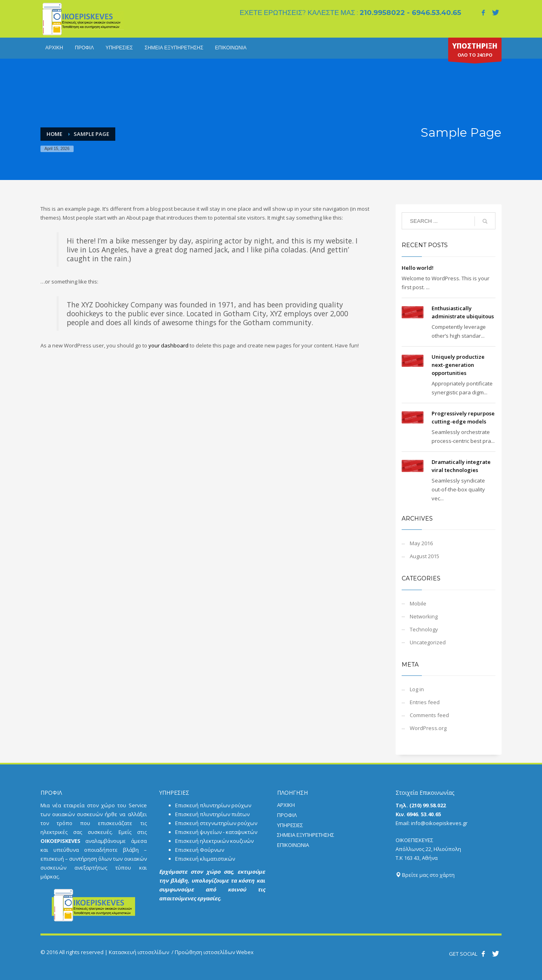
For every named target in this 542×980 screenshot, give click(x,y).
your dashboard (168, 345)
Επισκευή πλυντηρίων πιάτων (212, 814)
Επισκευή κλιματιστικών (205, 859)
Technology (424, 629)
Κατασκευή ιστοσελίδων (139, 952)
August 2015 (424, 556)
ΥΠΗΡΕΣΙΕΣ (290, 825)
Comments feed (429, 715)
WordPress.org (428, 728)
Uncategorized (428, 642)
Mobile (418, 603)
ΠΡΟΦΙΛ (287, 815)
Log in (417, 689)
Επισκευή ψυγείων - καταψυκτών (216, 832)
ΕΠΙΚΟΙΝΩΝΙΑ (293, 845)
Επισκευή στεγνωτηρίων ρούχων (216, 823)
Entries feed (425, 702)
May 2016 (421, 543)
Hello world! (418, 268)
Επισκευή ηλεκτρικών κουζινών (214, 841)
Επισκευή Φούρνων (200, 850)
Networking (424, 616)
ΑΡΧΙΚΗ (286, 805)
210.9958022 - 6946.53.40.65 (410, 13)
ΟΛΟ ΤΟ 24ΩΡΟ (475, 51)
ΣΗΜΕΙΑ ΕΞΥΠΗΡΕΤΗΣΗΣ (306, 835)
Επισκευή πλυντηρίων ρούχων (213, 805)
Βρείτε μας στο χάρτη (425, 875)
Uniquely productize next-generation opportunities (458, 365)
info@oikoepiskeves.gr (439, 823)
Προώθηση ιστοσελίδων (205, 952)
